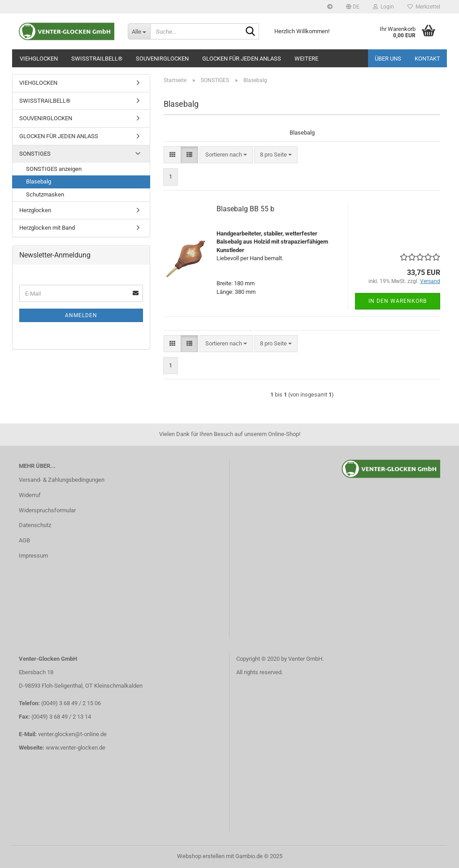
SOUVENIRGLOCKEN (162, 59)
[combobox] (226, 155)
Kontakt (427, 59)
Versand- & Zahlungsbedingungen (62, 480)
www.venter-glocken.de (76, 748)
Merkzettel (424, 7)
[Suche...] (139, 31)
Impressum (33, 556)
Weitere (306, 59)
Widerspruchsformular (47, 510)
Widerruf (30, 495)
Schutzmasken (45, 194)
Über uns (388, 59)
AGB (24, 540)
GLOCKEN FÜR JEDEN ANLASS (242, 59)
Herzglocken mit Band (47, 228)
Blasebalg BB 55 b (245, 209)
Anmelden (81, 315)
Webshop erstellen (201, 856)
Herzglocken (35, 210)
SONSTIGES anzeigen (54, 169)
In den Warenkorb (398, 301)
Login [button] (383, 7)
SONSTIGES (35, 154)
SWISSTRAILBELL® (97, 59)
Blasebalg (39, 181)
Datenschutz (35, 525)
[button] (353, 7)
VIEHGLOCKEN (39, 59)
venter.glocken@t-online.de (72, 734)
